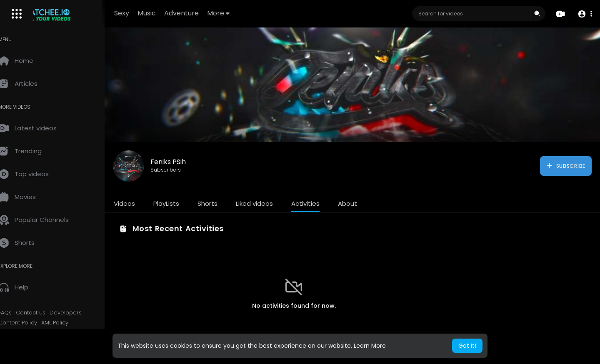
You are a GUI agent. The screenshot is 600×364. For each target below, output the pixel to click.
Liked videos (266, 203)
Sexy (137, 13)
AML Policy (67, 323)
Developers (78, 313)
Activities (317, 203)
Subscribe (566, 166)
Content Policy (30, 323)
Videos (136, 203)
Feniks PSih (180, 162)
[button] (584, 14)
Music (162, 13)
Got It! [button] (467, 346)
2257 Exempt (59, 332)
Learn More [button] (370, 346)
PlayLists (178, 203)
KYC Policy (24, 332)
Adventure (196, 13)
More (233, 13)
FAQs (17, 313)
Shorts (220, 203)
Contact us (43, 313)
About (360, 203)
